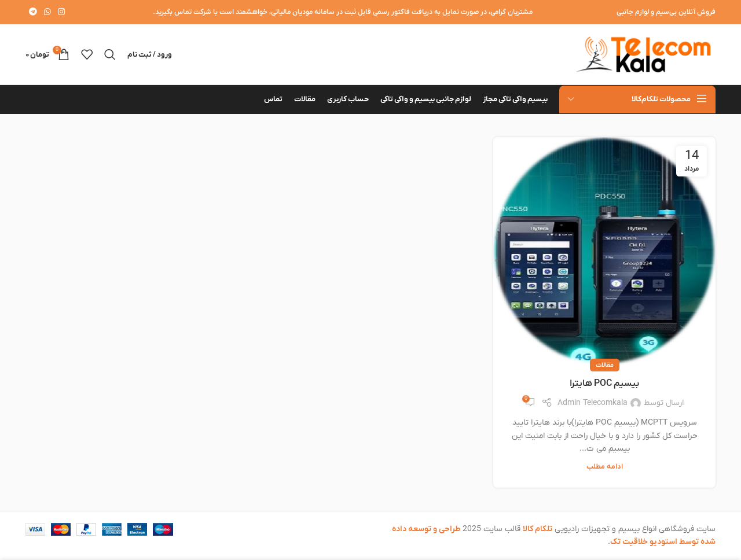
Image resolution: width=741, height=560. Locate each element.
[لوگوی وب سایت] (643, 54)
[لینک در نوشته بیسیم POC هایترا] (604, 251)
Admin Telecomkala (593, 403)
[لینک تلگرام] (33, 12)
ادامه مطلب (605, 467)
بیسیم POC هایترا (604, 384)
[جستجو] (110, 54)
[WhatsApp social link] (47, 12)
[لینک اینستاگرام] (61, 12)
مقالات (605, 365)
